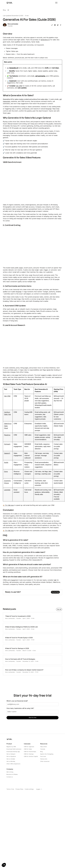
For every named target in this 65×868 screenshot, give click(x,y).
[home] (10, 3)
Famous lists (44, 759)
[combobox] (39, 789)
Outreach (7, 444)
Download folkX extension (14, 749)
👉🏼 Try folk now (8, 505)
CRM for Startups (29, 754)
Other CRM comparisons (13, 764)
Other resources (45, 761)
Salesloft (7, 453)
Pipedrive (7, 435)
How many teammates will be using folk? (20, 708)
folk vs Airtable (11, 759)
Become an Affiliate (12, 774)
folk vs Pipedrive (11, 756)
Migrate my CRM (11, 747)
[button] (4, 865)
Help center (44, 747)
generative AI (45, 40)
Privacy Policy (19, 789)
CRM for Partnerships (30, 752)
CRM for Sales (28, 749)
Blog (41, 752)
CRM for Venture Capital (31, 756)
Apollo (6, 462)
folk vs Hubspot (11, 754)
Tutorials (43, 749)
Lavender (7, 490)
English (38, 789)
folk (55, 580)
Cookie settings (29, 789)
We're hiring (10, 772)
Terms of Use (10, 789)
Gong (6, 472)
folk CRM (19, 86)
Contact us (10, 777)
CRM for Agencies (29, 747)
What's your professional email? (17, 701)
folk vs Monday (11, 761)
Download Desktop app (13, 752)
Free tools (43, 756)
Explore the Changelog (47, 754)
